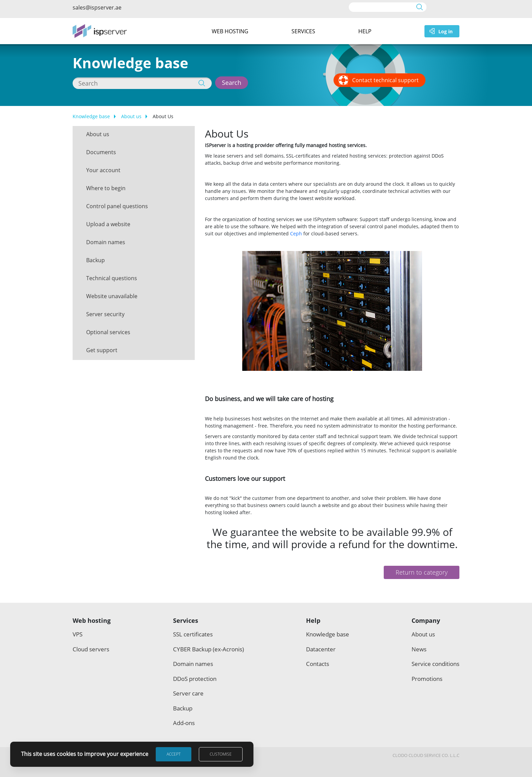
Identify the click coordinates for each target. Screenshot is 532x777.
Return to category (422, 572)
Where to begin (106, 188)
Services (303, 31)
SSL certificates (193, 634)
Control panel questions (117, 206)
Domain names (106, 242)
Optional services (108, 332)
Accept (174, 754)
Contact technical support (385, 80)
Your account (103, 170)
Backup (96, 260)
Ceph (296, 233)
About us (131, 116)
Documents (101, 152)
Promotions (427, 679)
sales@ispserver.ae (97, 7)
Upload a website (108, 224)
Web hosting (230, 31)
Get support (102, 350)
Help (365, 31)
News (419, 649)
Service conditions (435, 664)
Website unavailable (112, 296)
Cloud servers (91, 649)
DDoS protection (195, 679)
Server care (188, 693)
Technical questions (112, 278)
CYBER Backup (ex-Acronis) (208, 649)
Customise (221, 754)
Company (426, 620)
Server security (105, 314)
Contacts (318, 664)
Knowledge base (91, 116)
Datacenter (321, 649)
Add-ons (184, 723)
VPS (78, 634)
